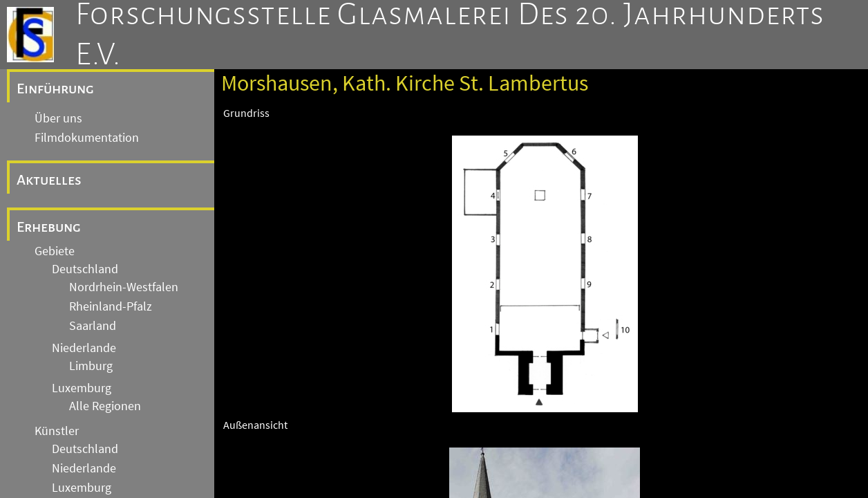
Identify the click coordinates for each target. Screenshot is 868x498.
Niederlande (84, 348)
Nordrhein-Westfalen (124, 287)
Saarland (93, 326)
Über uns (58, 118)
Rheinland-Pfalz (111, 306)
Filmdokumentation (87, 138)
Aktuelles (49, 180)
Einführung (55, 89)
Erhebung (49, 227)
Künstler (57, 431)
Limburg (91, 366)
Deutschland (85, 269)
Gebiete (55, 251)
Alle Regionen (105, 406)
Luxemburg (82, 388)
